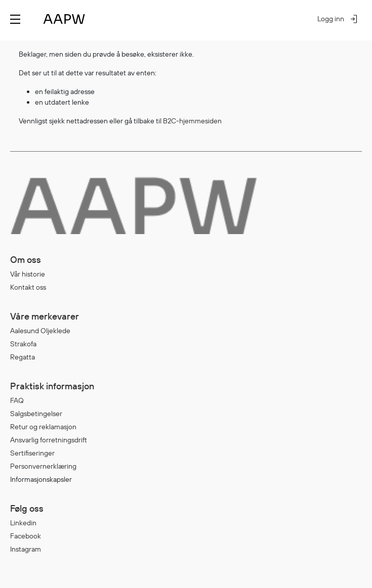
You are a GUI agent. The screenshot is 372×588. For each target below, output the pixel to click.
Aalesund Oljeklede (40, 331)
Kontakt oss (28, 287)
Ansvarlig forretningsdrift (49, 440)
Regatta (23, 357)
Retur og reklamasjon (43, 427)
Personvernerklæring (43, 466)
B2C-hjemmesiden (192, 121)
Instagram (26, 549)
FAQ (17, 400)
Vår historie (28, 274)
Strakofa (23, 344)
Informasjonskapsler (41, 479)
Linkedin (23, 523)
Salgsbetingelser (36, 414)
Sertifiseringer (32, 453)
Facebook (26, 536)
